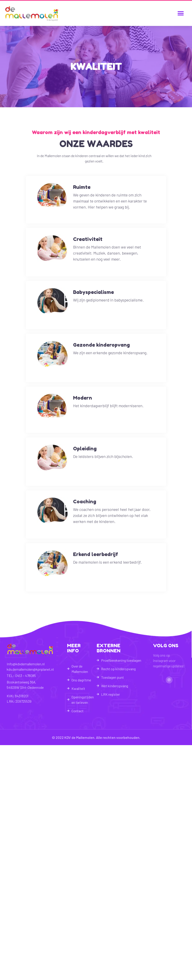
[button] (181, 13)
